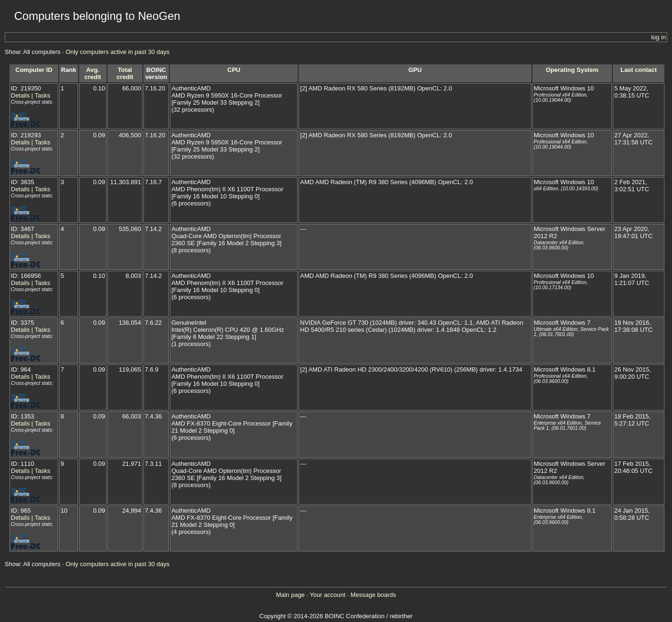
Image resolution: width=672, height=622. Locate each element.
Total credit (125, 73)
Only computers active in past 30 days (118, 52)
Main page (290, 595)
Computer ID (34, 70)
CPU (234, 70)
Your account (327, 595)
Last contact (639, 70)
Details (20, 95)
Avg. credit (93, 73)
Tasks (42, 95)
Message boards (373, 595)
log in (659, 37)
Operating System (572, 70)
